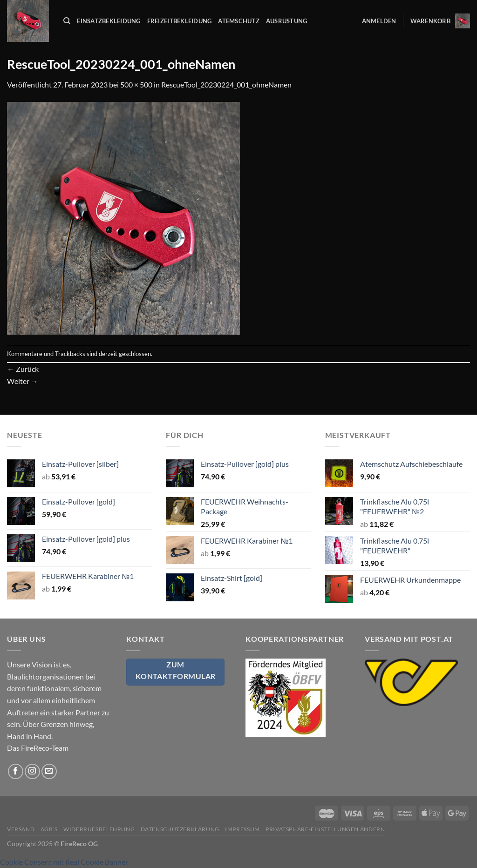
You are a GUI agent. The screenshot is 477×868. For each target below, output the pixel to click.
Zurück (23, 369)
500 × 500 (136, 84)
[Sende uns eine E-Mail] (49, 771)
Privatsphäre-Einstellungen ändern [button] (325, 829)
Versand (21, 829)
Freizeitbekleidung (180, 21)
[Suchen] (67, 21)
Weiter (23, 381)
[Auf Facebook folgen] (16, 771)
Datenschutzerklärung (180, 829)
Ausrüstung (287, 21)
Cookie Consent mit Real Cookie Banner (64, 862)
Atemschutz (239, 21)
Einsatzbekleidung (109, 21)
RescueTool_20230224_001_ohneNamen (226, 84)
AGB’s (49, 829)
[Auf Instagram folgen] (32, 771)
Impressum (242, 829)
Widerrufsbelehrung (99, 829)
